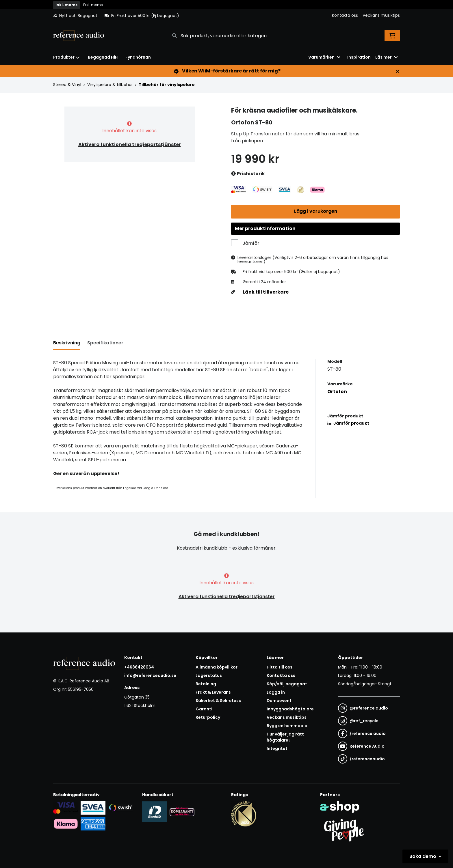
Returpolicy (208, 717)
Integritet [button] (277, 748)
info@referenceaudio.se (150, 675)
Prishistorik (248, 174)
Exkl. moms (93, 5)
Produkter (66, 57)
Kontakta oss (345, 15)
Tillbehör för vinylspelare (167, 85)
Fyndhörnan (138, 57)
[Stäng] (398, 71)
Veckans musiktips (381, 15)
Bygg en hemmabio (287, 726)
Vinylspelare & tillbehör (110, 85)
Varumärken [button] (324, 57)
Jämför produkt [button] (348, 424)
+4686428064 (139, 667)
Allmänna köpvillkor (217, 667)
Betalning (206, 684)
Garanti (204, 709)
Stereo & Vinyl (67, 85)
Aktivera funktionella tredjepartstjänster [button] (130, 144)
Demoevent (279, 701)
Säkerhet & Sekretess (218, 701)
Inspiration (359, 57)
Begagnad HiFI (103, 57)
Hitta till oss (280, 667)
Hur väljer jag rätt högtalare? (285, 737)
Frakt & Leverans (213, 692)
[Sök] (226, 36)
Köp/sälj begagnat (287, 684)
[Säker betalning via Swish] (120, 808)
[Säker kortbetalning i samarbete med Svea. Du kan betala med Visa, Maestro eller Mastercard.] (66, 808)
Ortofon (337, 392)
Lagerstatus (209, 675)
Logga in (276, 692)
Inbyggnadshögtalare (290, 709)
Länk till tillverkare (266, 293)
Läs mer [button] (386, 57)
